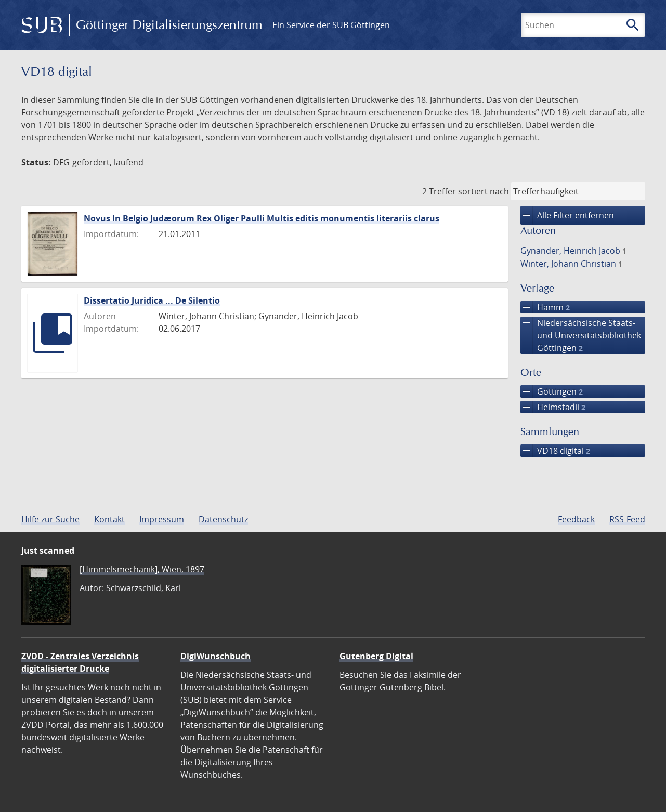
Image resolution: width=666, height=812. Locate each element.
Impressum (162, 519)
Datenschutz (223, 519)
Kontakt (109, 519)
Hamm (545, 307)
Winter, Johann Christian (571, 264)
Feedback (576, 519)
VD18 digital (555, 451)
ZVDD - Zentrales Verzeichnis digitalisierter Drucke (80, 662)
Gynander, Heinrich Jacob (573, 251)
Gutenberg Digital (376, 656)
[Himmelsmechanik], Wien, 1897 (142, 569)
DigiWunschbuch (216, 656)
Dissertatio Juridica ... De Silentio (152, 300)
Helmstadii (553, 407)
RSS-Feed (627, 519)
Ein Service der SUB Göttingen (331, 25)
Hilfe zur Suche (50, 519)
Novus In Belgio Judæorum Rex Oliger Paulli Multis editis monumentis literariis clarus (262, 218)
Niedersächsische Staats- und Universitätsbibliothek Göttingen (581, 335)
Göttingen (552, 391)
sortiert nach (484, 191)
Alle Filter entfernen (567, 215)
